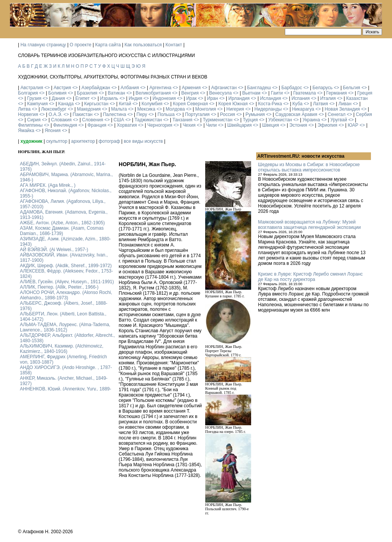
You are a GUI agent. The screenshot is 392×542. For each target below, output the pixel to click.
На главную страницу (43, 45)
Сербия (364, 114)
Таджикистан (148, 120)
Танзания (182, 120)
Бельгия (352, 88)
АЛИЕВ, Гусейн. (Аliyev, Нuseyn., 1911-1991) (67, 282)
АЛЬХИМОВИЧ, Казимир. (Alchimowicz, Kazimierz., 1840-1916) (62, 349)
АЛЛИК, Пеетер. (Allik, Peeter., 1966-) (59, 287)
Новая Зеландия (342, 109)
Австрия (62, 88)
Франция (97, 125)
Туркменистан (218, 120)
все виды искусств (143, 141)
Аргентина (160, 88)
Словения (92, 120)
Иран (213, 98)
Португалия (197, 114)
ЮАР (353, 125)
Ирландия (239, 98)
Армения (191, 88)
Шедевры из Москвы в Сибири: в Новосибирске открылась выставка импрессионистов (309, 167)
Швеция (271, 125)
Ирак (191, 98)
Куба (297, 104)
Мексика (146, 109)
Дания (58, 98)
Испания (301, 98)
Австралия (32, 88)
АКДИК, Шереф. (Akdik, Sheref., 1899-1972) (66, 266)
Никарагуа (303, 109)
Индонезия (164, 98)
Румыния (255, 114)
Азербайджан (96, 88)
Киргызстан (96, 104)
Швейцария (239, 125)
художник (31, 141)
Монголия (206, 109)
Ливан (345, 104)
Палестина (114, 114)
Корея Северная (190, 104)
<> (47, 88)
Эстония (298, 125)
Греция (365, 93)
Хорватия (127, 125)
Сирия (34, 120)
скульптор (57, 141)
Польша (166, 114)
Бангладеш (259, 88)
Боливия (57, 93)
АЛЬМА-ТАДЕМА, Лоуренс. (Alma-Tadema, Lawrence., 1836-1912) (65, 327)
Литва (24, 109)
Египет (82, 98)
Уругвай (339, 120)
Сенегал (336, 114)
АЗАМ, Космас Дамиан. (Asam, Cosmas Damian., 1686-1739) (62, 231)
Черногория (160, 125)
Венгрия (190, 93)
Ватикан (117, 93)
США (119, 120)
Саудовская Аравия (296, 114)
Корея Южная (233, 104)
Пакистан (83, 114)
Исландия (270, 98)
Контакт (174, 45)
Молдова (175, 109)
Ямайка (26, 131)
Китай (125, 104)
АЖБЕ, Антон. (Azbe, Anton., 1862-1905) (62, 223)
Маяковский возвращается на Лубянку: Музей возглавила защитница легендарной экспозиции (309, 225)
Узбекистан (280, 120)
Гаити (277, 93)
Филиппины (30, 125)
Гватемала (305, 93)
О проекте (81, 45)
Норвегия (28, 114)
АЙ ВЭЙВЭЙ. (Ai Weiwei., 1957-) (54, 250)
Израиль (109, 98)
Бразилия (87, 93)
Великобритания (153, 93)
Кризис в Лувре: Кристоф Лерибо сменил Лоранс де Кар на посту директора (310, 277)
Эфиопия (327, 125)
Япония (53, 131)
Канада (66, 104)
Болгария (28, 93)
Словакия (61, 120)
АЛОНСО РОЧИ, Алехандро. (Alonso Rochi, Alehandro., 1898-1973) (66, 295)
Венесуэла (220, 93)
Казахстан (357, 98)
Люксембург (54, 109)
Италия (328, 98)
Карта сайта (108, 45)
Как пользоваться (143, 45)
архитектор (83, 141)
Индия (135, 98)
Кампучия (38, 104)
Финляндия (65, 125)
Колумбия (152, 104)
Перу (142, 114)
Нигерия (235, 109)
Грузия (34, 98)
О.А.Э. (56, 114)
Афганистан (224, 88)
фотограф (109, 141)
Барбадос (292, 88)
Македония (89, 109)
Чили (211, 125)
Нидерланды (268, 109)
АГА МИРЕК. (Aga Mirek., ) (48, 185)
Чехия (189, 125)
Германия (336, 93)
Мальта (119, 109)
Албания (130, 88)
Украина (311, 120)
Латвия (320, 104)
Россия (228, 114)
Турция (250, 120)
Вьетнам (252, 93)
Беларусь (322, 88)
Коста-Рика (270, 104)
